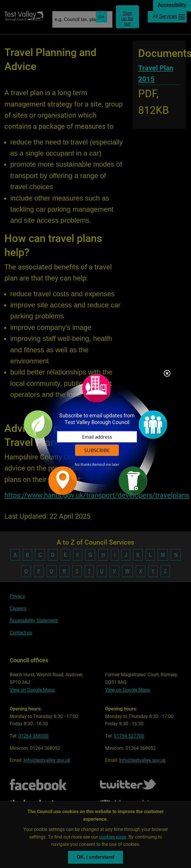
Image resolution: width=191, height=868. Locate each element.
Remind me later (106, 465)
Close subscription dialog (167, 374)
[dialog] (95, 434)
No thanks (83, 465)
